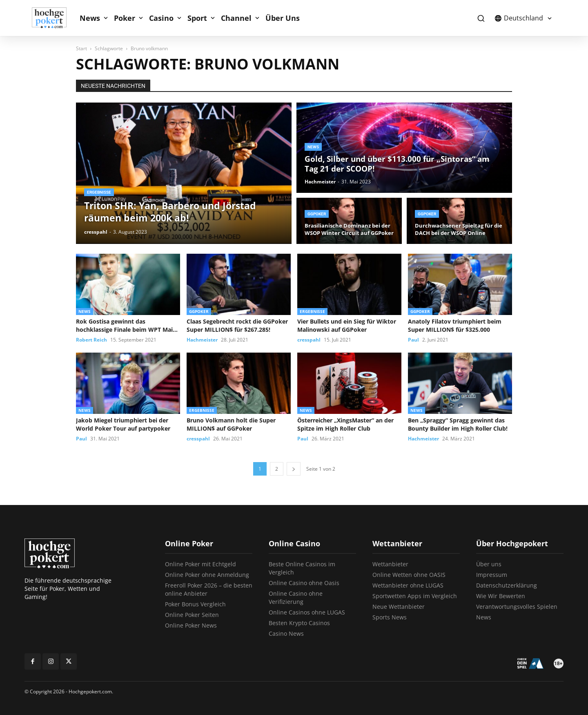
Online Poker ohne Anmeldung (207, 575)
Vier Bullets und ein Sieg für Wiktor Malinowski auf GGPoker (347, 325)
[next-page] (294, 469)
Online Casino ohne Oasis (304, 583)
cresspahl (96, 232)
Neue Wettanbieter (399, 607)
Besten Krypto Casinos (299, 623)
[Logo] (53, 18)
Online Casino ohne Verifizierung (296, 598)
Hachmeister (320, 182)
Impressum (492, 575)
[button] (481, 18)
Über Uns (283, 18)
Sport (197, 18)
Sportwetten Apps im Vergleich (415, 596)
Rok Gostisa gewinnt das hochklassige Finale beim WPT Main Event (126, 326)
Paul (413, 340)
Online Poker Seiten (192, 615)
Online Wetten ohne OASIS (409, 575)
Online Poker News (191, 625)
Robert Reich (91, 340)
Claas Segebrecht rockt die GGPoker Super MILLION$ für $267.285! (237, 325)
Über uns (489, 564)
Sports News (390, 617)
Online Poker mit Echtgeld (200, 564)
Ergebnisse (99, 192)
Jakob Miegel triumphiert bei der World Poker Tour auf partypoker (123, 424)
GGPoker (317, 214)
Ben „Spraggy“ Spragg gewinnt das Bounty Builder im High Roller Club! (458, 424)
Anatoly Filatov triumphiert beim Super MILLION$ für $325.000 (455, 325)
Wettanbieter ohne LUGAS (408, 585)
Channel (236, 18)
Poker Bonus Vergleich (195, 604)
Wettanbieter (390, 564)
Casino (161, 18)
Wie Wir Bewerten (501, 596)
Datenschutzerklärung (507, 585)
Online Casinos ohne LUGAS (307, 612)
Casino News (286, 633)
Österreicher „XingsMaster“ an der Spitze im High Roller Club (345, 424)
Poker (125, 18)
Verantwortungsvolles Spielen (517, 607)
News (90, 18)
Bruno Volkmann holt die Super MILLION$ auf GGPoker (231, 424)
